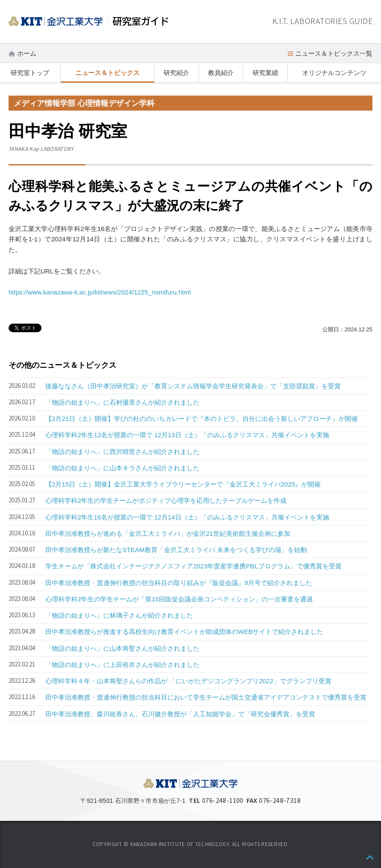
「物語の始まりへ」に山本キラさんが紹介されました (122, 468)
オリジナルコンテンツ (334, 73)
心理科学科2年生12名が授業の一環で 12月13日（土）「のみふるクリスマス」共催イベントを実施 (187, 435)
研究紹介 (176, 73)
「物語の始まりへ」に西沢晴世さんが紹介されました (122, 452)
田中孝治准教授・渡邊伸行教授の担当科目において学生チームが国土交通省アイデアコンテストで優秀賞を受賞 (206, 697)
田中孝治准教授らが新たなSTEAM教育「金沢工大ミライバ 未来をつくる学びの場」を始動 (176, 550)
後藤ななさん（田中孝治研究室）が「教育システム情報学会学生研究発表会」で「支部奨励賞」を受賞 (193, 386)
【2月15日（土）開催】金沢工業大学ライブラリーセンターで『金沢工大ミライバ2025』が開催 (183, 484)
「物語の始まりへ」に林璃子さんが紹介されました (119, 615)
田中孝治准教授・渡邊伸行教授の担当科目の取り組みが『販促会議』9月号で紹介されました (179, 583)
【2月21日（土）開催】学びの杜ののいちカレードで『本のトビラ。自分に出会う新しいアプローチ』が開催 (202, 419)
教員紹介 (221, 73)
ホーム (27, 53)
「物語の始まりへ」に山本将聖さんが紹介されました (122, 648)
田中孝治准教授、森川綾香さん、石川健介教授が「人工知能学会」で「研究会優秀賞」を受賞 (180, 714)
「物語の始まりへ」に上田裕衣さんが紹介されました (122, 665)
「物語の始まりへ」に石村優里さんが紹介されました (122, 402)
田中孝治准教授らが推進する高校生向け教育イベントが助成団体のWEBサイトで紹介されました (184, 632)
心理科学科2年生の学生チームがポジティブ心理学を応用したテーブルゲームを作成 (166, 500)
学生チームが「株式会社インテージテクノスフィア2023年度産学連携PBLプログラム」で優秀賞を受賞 (193, 566)
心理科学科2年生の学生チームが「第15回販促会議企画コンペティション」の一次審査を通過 (179, 599)
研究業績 (265, 73)
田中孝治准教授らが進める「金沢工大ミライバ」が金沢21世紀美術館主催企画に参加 (168, 533)
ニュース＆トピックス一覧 (334, 53)
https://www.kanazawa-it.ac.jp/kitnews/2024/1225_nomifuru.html (100, 292)
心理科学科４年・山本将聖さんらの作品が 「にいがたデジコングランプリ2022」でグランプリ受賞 (188, 681)
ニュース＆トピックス (107, 73)
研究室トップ (30, 73)
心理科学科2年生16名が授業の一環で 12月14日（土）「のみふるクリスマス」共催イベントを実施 (187, 517)
